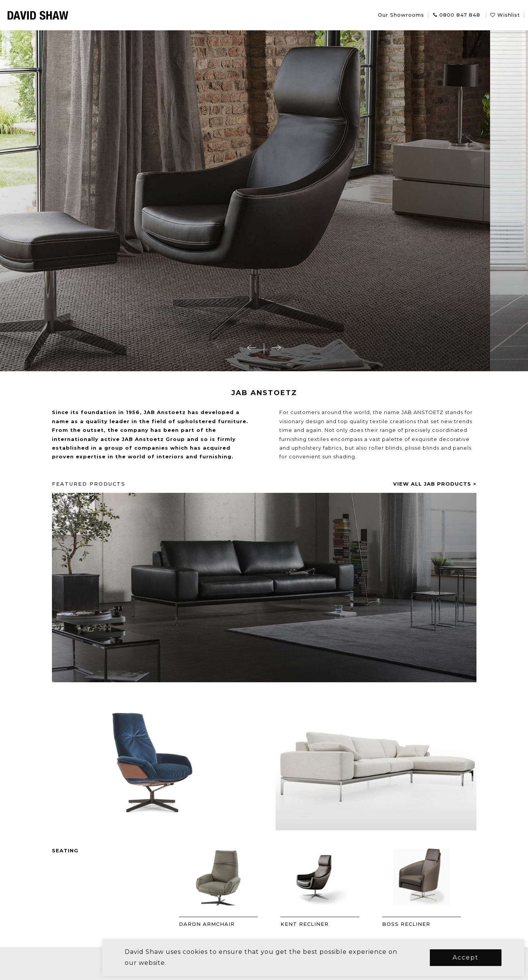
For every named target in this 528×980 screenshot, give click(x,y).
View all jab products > (454, 484)
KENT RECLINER (324, 924)
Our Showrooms (401, 15)
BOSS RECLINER (425, 924)
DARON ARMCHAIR (226, 924)
